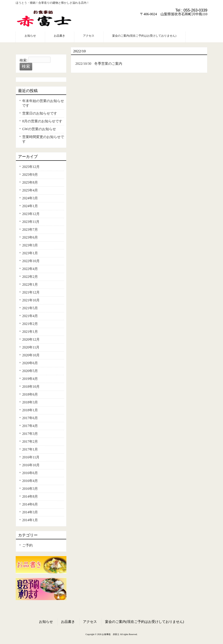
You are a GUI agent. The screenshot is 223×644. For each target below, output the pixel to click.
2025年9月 (30, 175)
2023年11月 (31, 222)
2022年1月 (30, 284)
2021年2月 (30, 324)
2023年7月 (30, 230)
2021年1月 (30, 332)
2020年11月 (31, 347)
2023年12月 (31, 214)
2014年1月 (30, 520)
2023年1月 (30, 253)
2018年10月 (31, 387)
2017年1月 (30, 449)
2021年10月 (31, 300)
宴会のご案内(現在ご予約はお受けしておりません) (144, 622)
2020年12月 (31, 339)
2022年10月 (31, 261)
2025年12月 (31, 167)
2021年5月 (30, 308)
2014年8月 (30, 496)
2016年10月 (31, 465)
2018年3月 (30, 402)
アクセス (90, 622)
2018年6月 (30, 394)
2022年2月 (30, 277)
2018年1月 (30, 410)
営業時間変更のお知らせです (43, 139)
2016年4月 (30, 481)
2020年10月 (31, 355)
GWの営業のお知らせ (39, 129)
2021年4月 (30, 316)
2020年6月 (30, 363)
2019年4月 (30, 379)
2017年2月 (30, 442)
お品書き (68, 622)
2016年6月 (30, 473)
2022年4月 (30, 269)
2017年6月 (30, 418)
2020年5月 (30, 371)
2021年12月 (31, 292)
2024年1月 (30, 206)
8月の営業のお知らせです (42, 121)
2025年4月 (30, 190)
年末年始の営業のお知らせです (43, 103)
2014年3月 (30, 512)
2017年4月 (30, 426)
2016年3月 (30, 489)
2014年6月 (30, 504)
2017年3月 (30, 434)
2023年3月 (30, 245)
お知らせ (46, 622)
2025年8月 (30, 182)
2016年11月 (31, 457)
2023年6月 (30, 237)
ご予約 (27, 545)
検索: (24, 60)
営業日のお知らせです (40, 113)
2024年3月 (30, 198)
